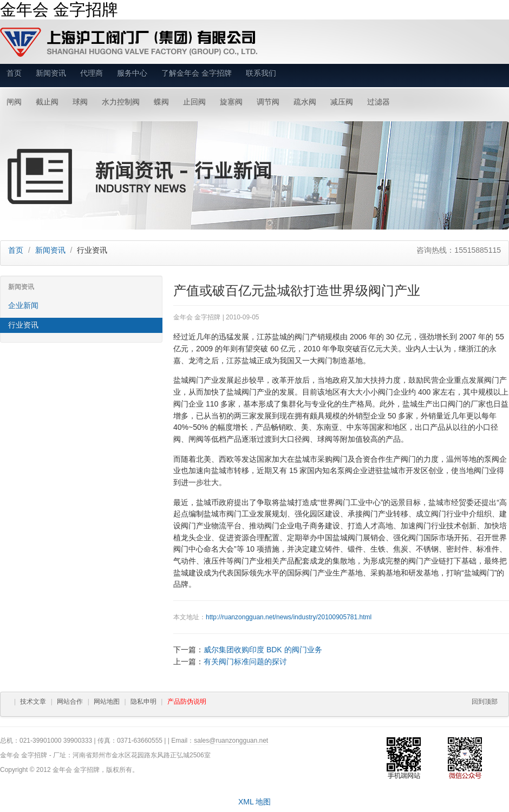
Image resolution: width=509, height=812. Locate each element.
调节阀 (268, 102)
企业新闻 (23, 305)
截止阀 (47, 102)
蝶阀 (161, 102)
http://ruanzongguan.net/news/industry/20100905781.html (289, 617)
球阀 (80, 102)
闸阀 (14, 102)
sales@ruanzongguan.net (231, 741)
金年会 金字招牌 (59, 9)
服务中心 (132, 73)
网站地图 (107, 702)
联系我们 (261, 73)
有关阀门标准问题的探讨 (245, 662)
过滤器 (379, 102)
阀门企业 (393, 392)
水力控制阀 (121, 102)
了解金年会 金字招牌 (197, 73)
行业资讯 (23, 325)
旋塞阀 (231, 102)
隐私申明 (143, 702)
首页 (14, 73)
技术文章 (33, 702)
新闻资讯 (51, 73)
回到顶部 (485, 702)
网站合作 (70, 702)
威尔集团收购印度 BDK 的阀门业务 (263, 650)
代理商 (92, 73)
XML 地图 (255, 802)
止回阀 (194, 102)
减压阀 (342, 102)
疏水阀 (305, 102)
